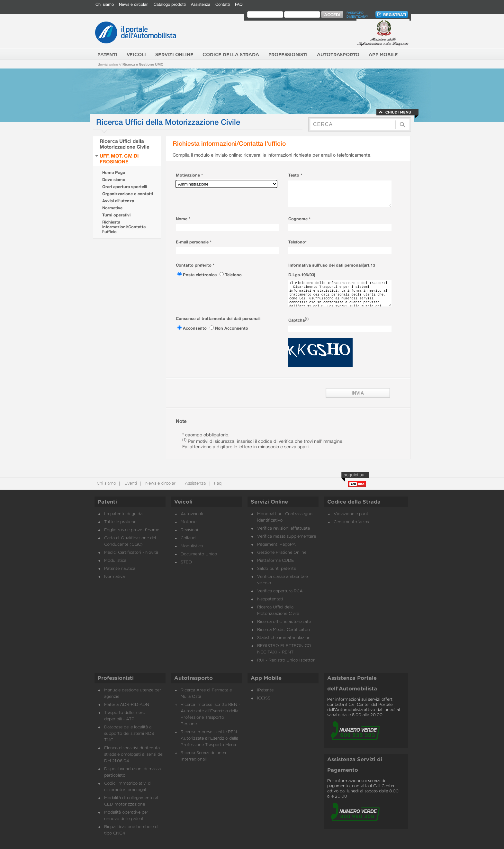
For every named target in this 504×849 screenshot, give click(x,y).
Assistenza (201, 4)
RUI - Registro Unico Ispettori (286, 660)
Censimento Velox (351, 522)
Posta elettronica (200, 275)
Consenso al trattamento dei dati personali (218, 319)
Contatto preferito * (195, 265)
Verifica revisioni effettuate (283, 529)
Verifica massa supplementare (287, 537)
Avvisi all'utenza (118, 201)
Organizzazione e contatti (128, 194)
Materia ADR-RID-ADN (127, 705)
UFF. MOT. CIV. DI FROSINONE (119, 159)
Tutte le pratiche (120, 522)
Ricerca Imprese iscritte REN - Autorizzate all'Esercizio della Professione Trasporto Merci (210, 739)
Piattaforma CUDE (276, 561)
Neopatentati (270, 599)
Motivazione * (189, 175)
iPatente (265, 690)
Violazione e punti (351, 514)
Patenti (107, 502)
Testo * (295, 175)
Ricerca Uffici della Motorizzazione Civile (125, 144)
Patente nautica (120, 569)
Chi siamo (105, 4)
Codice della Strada (354, 502)
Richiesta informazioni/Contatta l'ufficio (124, 227)
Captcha (298, 320)
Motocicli (189, 522)
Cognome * (299, 219)
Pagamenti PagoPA (276, 545)
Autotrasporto (194, 678)
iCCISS (264, 698)
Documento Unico (199, 554)
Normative (112, 208)
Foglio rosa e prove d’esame (132, 530)
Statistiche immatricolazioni (284, 638)
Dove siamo (114, 180)
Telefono (233, 275)
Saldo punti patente (277, 569)
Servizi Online (269, 502)
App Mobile (266, 678)
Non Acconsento (232, 328)
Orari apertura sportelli (125, 187)
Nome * (183, 219)
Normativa (114, 577)
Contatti (223, 4)
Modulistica (115, 561)
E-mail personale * (194, 242)
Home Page (114, 173)
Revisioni (189, 530)
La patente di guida (123, 514)
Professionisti (116, 678)
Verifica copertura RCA (280, 591)
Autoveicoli (192, 514)
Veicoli (183, 502)
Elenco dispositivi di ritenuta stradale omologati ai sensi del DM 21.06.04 (134, 755)
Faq (217, 484)
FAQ (239, 4)
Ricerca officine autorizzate (284, 622)
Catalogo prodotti (170, 4)
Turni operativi (116, 215)
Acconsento (195, 328)
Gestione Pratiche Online (282, 553)
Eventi (130, 484)
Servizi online (108, 64)
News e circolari (134, 4)
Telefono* (297, 242)
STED (186, 562)
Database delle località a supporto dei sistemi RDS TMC (129, 734)
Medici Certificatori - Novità (131, 553)
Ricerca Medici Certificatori (283, 630)
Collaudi (189, 538)
